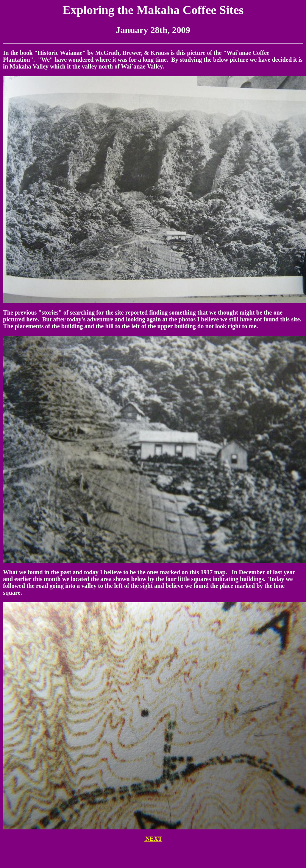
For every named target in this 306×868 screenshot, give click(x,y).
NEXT (153, 839)
